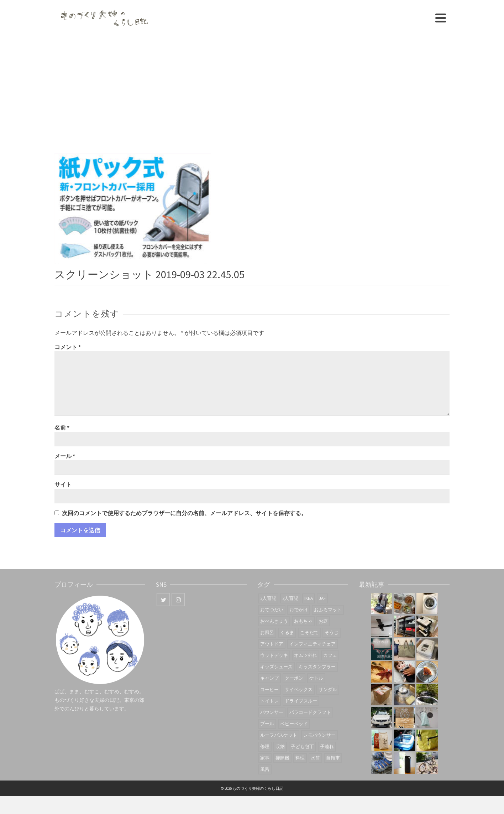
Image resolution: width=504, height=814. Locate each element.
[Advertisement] (252, 89)
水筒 (315, 758)
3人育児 (290, 598)
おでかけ (299, 610)
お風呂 (267, 632)
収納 (280, 746)
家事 (265, 758)
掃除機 (282, 758)
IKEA (309, 598)
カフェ (330, 655)
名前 (62, 427)
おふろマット (328, 610)
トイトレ (269, 701)
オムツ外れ (306, 655)
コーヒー (269, 689)
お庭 (323, 621)
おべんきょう (274, 621)
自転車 (333, 758)
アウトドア (272, 644)
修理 (265, 746)
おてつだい (272, 610)
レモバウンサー (319, 735)
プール (267, 724)
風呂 (265, 769)
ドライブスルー (301, 701)
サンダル (328, 689)
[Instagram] (178, 600)
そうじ (332, 632)
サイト (63, 484)
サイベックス (299, 689)
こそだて (309, 632)
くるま (287, 632)
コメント (68, 347)
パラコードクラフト (310, 712)
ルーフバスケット (279, 735)
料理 (300, 758)
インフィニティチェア (313, 644)
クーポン (294, 678)
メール (65, 456)
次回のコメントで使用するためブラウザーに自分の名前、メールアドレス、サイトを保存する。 (184, 513)
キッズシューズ (276, 667)
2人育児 (268, 598)
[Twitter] (163, 600)
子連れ (327, 746)
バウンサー (272, 712)
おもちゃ (303, 621)
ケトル (316, 678)
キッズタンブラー (317, 667)
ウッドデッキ (274, 655)
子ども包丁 (302, 746)
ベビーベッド (294, 724)
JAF (322, 598)
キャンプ (269, 678)
